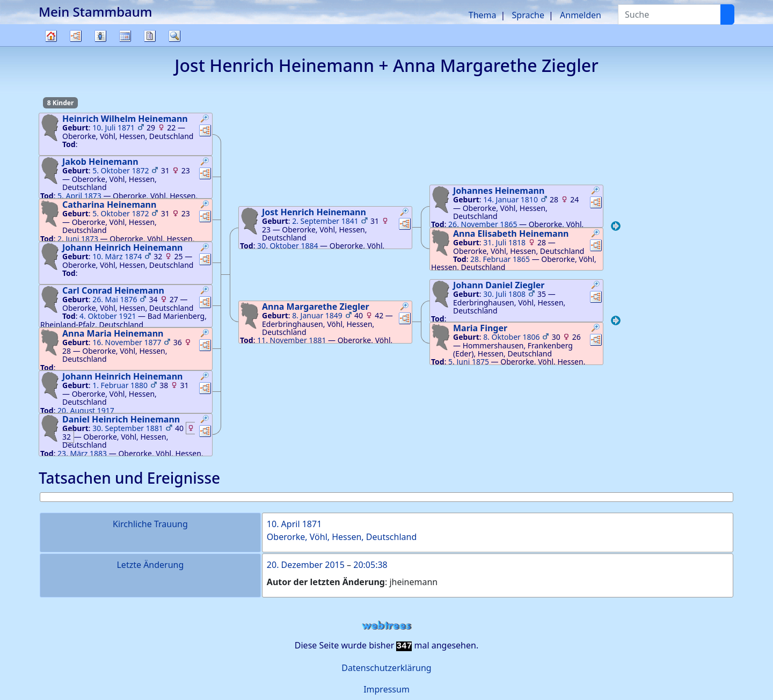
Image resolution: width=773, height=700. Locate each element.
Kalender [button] (125, 36)
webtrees (386, 626)
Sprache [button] (528, 15)
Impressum (386, 689)
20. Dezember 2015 (306, 565)
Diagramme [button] (76, 36)
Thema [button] (483, 15)
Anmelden (581, 15)
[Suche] (727, 14)
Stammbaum (51, 46)
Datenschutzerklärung (386, 668)
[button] (205, 120)
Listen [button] (100, 36)
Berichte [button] (150, 36)
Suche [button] (174, 36)
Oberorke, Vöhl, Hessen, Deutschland (342, 537)
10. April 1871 (294, 524)
